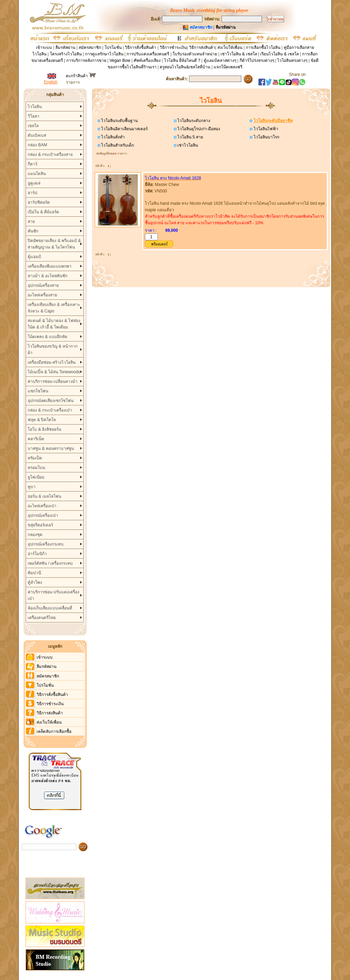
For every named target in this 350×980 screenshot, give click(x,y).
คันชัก (33, 231)
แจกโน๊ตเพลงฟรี (228, 67)
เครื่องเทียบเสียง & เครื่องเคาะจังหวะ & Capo (54, 308)
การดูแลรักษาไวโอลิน (104, 54)
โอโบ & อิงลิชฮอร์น (44, 429)
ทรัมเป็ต (35, 458)
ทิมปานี (34, 573)
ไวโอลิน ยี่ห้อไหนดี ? (182, 61)
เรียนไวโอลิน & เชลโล (279, 54)
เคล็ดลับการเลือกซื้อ (54, 731)
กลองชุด (35, 535)
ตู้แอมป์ (34, 257)
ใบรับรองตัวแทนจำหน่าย (195, 54)
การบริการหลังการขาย (86, 61)
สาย (31, 221)
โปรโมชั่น (113, 48)
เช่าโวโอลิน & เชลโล (239, 54)
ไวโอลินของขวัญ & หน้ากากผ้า (53, 350)
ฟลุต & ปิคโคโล (42, 420)
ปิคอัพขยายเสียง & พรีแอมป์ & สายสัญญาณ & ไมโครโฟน (54, 244)
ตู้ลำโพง (35, 582)
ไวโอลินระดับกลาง (193, 121)
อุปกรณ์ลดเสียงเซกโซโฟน (51, 401)
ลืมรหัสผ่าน (65, 48)
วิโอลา (33, 116)
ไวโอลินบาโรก (266, 137)
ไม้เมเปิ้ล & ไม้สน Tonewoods (54, 372)
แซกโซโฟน (38, 391)
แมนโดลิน (37, 174)
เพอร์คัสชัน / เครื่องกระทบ (50, 563)
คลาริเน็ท (36, 439)
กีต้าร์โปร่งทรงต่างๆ (257, 61)
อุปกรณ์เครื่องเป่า (43, 515)
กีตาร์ (32, 164)
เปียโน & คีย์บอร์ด (43, 212)
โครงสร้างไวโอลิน (66, 54)
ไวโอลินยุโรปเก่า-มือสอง (198, 129)
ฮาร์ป (32, 193)
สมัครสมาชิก (90, 48)
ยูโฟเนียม (36, 477)
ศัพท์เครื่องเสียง (147, 61)
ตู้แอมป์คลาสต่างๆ (220, 61)
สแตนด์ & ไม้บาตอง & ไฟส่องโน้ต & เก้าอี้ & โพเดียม (54, 324)
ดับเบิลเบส (37, 135)
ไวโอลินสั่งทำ (112, 137)
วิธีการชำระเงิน (173, 48)
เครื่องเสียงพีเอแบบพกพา (50, 266)
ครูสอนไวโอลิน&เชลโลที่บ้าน (185, 67)
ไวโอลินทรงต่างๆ (292, 61)
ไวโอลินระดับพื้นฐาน (119, 121)
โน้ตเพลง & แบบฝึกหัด (48, 337)
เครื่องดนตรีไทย (42, 618)
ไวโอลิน (35, 107)
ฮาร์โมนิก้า (37, 554)
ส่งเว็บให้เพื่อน (230, 48)
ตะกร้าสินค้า (81, 76)
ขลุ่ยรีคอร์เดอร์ (40, 525)
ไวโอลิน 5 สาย (190, 137)
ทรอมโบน (36, 468)
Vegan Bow (120, 61)
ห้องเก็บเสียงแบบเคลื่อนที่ (50, 608)
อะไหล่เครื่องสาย (42, 295)
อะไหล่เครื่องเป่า (42, 506)
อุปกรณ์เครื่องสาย (43, 285)
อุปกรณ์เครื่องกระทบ (46, 544)
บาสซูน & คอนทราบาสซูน (51, 448)
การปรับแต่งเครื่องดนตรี (148, 54)
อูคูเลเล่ (34, 183)
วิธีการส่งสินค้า (202, 48)
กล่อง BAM (37, 145)
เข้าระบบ (44, 48)
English (51, 82)
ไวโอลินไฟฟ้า (265, 129)
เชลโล (33, 126)
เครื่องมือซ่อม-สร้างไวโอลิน (52, 362)
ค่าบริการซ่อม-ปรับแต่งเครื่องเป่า (53, 595)
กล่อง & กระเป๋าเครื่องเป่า (50, 410)
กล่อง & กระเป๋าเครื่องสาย (50, 155)
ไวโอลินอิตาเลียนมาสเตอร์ (124, 129)
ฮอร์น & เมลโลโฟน (44, 496)
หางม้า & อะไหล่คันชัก (48, 276)
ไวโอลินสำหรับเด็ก (117, 145)
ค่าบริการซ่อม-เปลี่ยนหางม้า (53, 381)
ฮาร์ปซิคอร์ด (39, 202)
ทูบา (32, 487)
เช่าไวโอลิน (187, 145)
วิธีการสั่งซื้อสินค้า (141, 48)
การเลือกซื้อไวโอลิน (263, 48)
